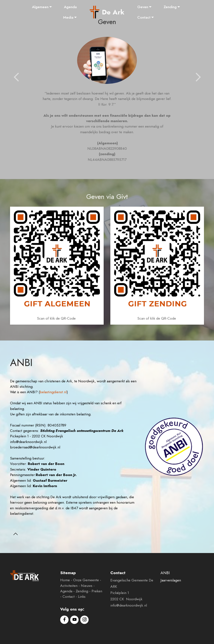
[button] (16, 77)
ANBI (165, 573)
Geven (143, 7)
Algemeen (40, 7)
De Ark (113, 12)
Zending (170, 7)
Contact (144, 17)
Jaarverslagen (171, 580)
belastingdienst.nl (53, 392)
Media (68, 17)
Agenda (70, 7)
